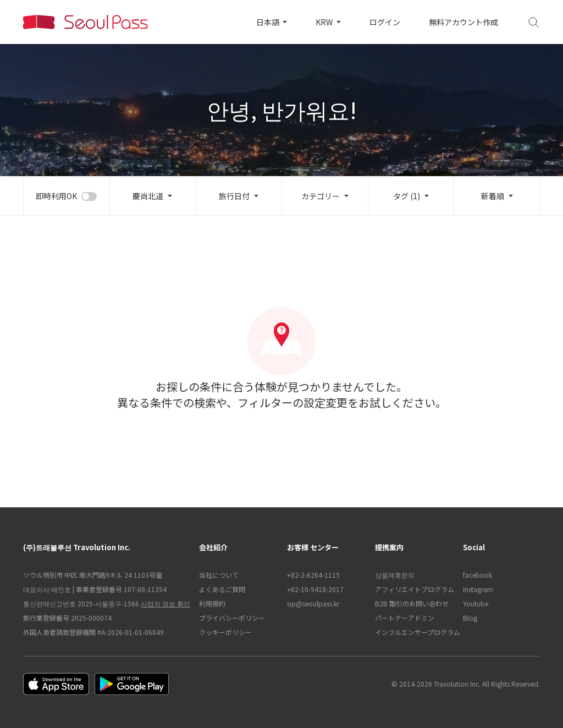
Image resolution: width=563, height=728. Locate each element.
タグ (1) (407, 196)
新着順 (493, 196)
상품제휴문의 (395, 575)
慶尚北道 (148, 196)
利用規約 (212, 603)
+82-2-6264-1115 (313, 575)
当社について (219, 575)
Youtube (476, 603)
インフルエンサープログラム (413, 632)
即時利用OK (56, 196)
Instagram (478, 589)
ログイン (385, 22)
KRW (325, 22)
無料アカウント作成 (463, 22)
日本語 (269, 22)
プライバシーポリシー (232, 618)
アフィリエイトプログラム (413, 589)
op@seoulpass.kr (313, 603)
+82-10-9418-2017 (315, 589)
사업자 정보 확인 (165, 603)
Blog (470, 618)
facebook (478, 575)
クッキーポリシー (225, 632)
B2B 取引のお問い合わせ (412, 603)
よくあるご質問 (222, 589)
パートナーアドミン (405, 618)
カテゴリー (321, 196)
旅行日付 (234, 196)
